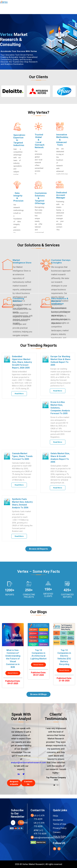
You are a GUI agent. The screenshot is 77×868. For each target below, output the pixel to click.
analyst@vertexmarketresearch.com (28, 762)
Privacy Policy (60, 828)
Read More (19, 394)
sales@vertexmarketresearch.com (49, 838)
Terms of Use (59, 824)
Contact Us (28, 783)
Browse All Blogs (38, 694)
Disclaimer (58, 820)
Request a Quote (14, 783)
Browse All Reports (38, 549)
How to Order (59, 836)
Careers (57, 832)
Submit (22, 823)
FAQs (56, 816)
